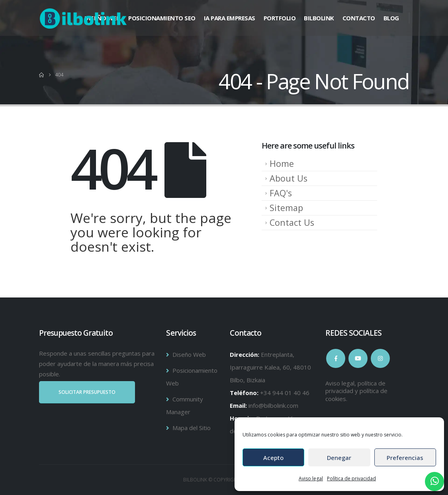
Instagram (380, 358)
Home (282, 163)
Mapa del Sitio (192, 428)
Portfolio (280, 18)
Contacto (359, 18)
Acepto (273, 458)
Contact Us (292, 222)
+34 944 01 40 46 (285, 393)
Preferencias (405, 458)
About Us (289, 178)
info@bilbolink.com (273, 405)
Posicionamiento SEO (162, 18)
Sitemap (286, 208)
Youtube (358, 358)
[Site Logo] (83, 18)
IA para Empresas (230, 18)
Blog (391, 18)
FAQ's (281, 193)
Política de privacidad (351, 478)
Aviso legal (311, 478)
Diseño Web (189, 354)
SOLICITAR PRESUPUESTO (87, 392)
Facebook (336, 358)
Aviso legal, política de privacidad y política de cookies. (356, 391)
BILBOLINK (319, 18)
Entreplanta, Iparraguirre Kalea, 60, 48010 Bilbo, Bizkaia (270, 367)
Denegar (339, 458)
